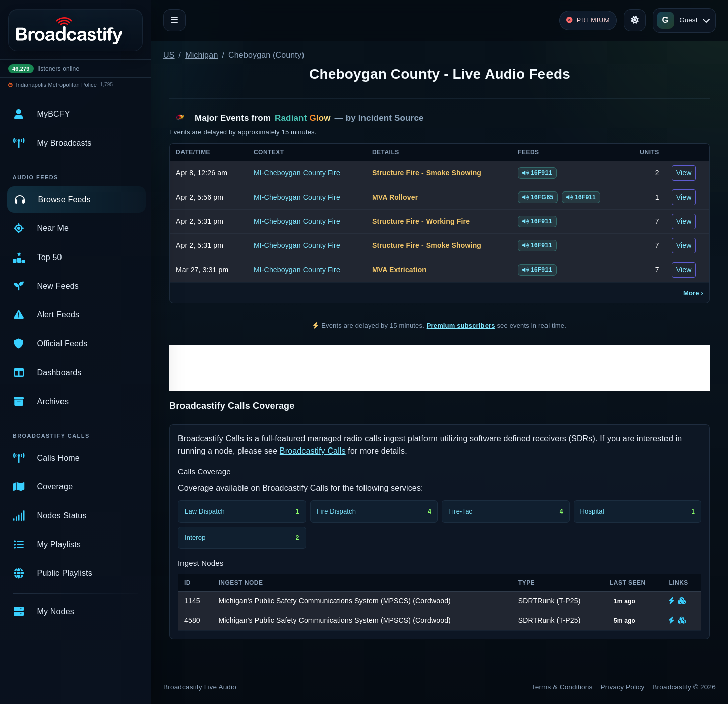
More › (693, 293)
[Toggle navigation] (174, 20)
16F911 (537, 173)
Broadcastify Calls (313, 451)
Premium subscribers (461, 325)
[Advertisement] (440, 368)
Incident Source (391, 118)
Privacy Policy (623, 687)
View (684, 173)
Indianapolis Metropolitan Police (56, 85)
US (169, 55)
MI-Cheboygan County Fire (297, 173)
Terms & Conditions (562, 687)
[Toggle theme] (635, 20)
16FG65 (538, 197)
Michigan (201, 55)
